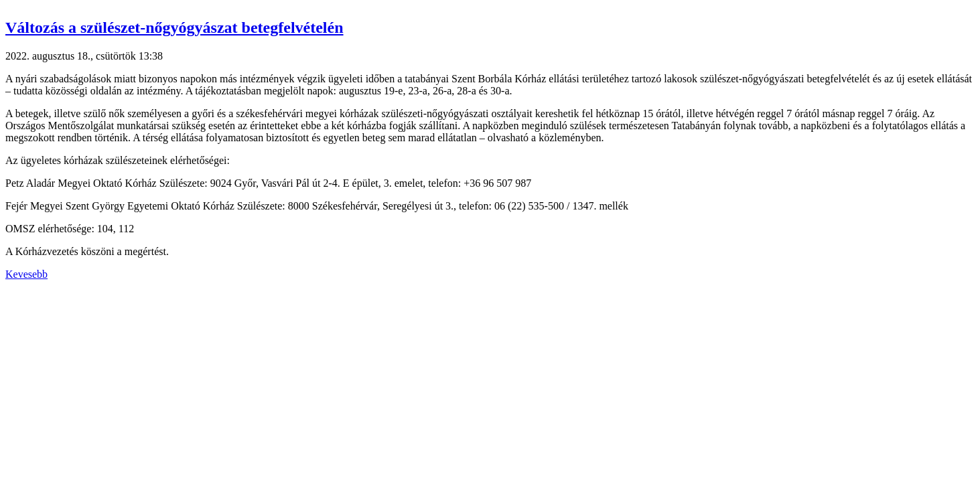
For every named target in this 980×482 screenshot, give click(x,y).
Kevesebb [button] (26, 274)
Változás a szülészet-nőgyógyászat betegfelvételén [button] (174, 27)
